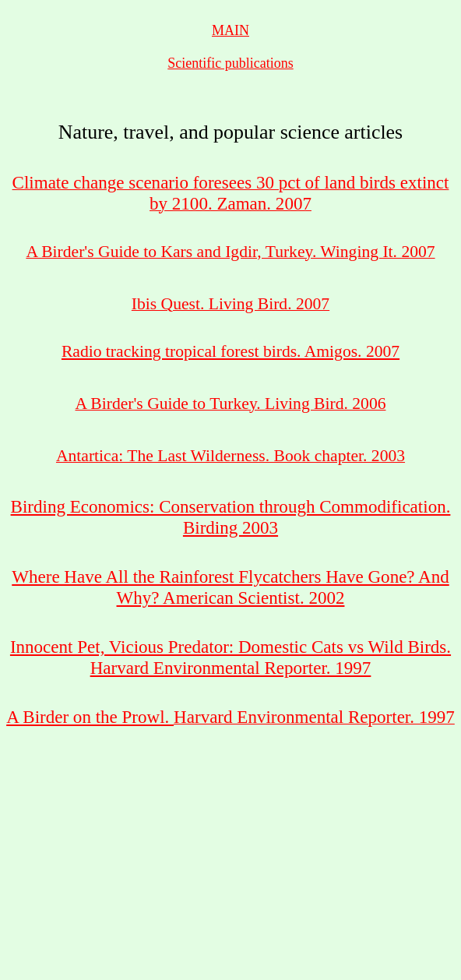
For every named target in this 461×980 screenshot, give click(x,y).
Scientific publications (230, 63)
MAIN (230, 30)
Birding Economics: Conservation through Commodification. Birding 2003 (231, 517)
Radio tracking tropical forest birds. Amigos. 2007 (230, 351)
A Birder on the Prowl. (90, 717)
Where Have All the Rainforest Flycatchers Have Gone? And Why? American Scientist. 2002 (230, 587)
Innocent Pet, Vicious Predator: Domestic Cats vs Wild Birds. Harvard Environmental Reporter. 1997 (230, 657)
